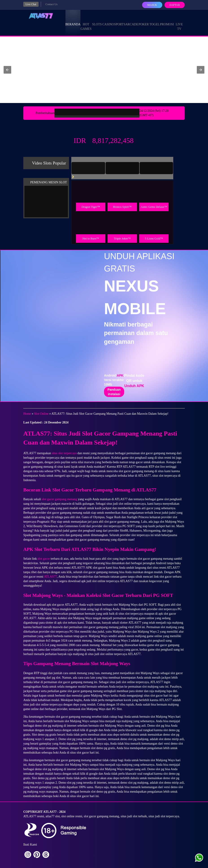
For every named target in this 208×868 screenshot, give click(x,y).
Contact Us (52, 4)
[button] (7, 70)
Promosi (167, 20)
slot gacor (44, 559)
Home (27, 414)
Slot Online (41, 414)
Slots (97, 20)
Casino (108, 20)
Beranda (73, 20)
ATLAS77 (50, 577)
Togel (154, 20)
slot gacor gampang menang (59, 499)
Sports (120, 20)
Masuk (152, 5)
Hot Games (86, 22)
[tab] (88, 168)
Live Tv (179, 22)
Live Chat (31, 4)
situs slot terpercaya (64, 453)
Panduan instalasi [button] (114, 392)
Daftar (174, 5)
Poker (144, 20)
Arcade (132, 20)
